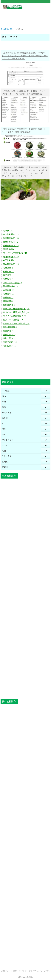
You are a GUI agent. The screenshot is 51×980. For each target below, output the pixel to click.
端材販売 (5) (9, 268)
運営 (15, 971)
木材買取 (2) (9, 290)
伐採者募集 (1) (10, 301)
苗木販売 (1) (9, 279)
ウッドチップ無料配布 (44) (15, 253)
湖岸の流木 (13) (10, 342)
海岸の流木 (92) (10, 338)
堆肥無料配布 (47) (11, 257)
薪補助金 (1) (9, 331)
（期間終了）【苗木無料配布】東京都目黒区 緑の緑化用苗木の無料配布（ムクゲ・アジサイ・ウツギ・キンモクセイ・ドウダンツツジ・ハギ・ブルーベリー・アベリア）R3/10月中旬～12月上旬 (25, 172)
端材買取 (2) (9, 294)
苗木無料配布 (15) (11, 264)
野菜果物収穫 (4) (11, 286)
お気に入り (6, 971)
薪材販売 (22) (9, 272)
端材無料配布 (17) (11, 246)
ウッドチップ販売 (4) (13, 283)
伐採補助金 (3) (10, 305)
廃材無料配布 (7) (11, 249)
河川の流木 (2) (10, 346)
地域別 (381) (9, 231)
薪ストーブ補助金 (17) (13, 320)
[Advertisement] (25, 16)
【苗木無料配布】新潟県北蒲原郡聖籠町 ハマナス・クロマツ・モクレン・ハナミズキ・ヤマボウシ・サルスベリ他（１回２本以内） (25, 56)
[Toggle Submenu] (46, 391)
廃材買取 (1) (9, 298)
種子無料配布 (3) (11, 260)
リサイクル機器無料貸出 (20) (16, 312)
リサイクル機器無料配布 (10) (16, 309)
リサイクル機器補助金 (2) (15, 316)
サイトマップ (25, 971)
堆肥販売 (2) (9, 275)
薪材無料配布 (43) (11, 238)
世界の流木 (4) (10, 335)
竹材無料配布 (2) (11, 242)
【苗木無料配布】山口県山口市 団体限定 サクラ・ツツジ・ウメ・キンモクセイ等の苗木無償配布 (25, 92)
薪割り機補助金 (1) (12, 327)
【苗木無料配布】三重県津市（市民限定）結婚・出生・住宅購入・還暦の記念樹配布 (24, 131)
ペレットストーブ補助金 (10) (16, 324)
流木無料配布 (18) (11, 234)
